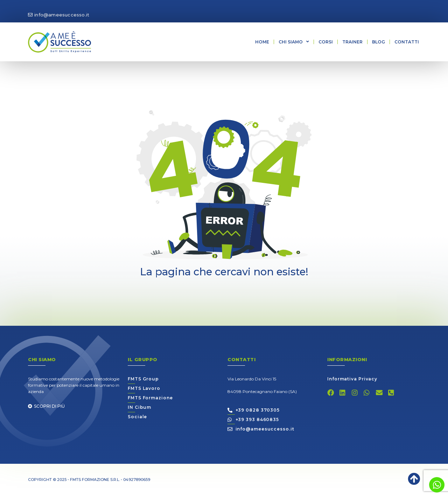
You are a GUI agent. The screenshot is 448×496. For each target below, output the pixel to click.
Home (262, 42)
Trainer (352, 42)
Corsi (326, 42)
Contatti (407, 42)
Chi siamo (294, 42)
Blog (379, 42)
